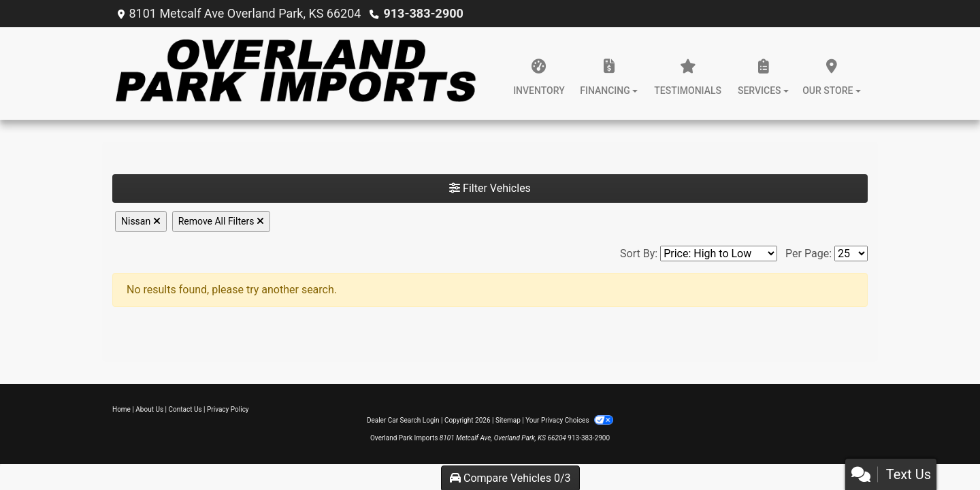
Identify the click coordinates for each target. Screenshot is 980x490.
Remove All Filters (221, 221)
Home (121, 409)
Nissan (141, 221)
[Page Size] (851, 254)
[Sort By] (719, 254)
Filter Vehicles (490, 188)
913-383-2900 (423, 13)
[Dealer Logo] (295, 73)
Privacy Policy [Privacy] (228, 409)
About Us (149, 409)
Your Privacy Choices (569, 420)
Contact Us (185, 409)
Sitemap (508, 420)
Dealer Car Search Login (403, 420)
